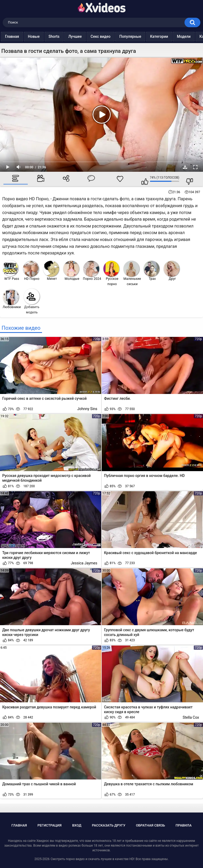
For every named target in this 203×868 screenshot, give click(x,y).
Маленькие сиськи (132, 273)
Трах (151, 271)
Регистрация (50, 825)
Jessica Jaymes (84, 563)
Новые (46, 36)
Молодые (71, 271)
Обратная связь (150, 825)
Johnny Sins (87, 409)
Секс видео (113, 36)
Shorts (66, 36)
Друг (172, 271)
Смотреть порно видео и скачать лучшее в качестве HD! (92, 859)
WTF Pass (11, 270)
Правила (184, 825)
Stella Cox (191, 717)
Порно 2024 (92, 271)
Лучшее (87, 36)
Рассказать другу (109, 825)
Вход (77, 825)
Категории (171, 36)
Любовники (12, 299)
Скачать (185, 167)
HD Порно (31, 271)
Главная (24, 36)
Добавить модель (32, 301)
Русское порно (111, 273)
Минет (51, 271)
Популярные (142, 36)
